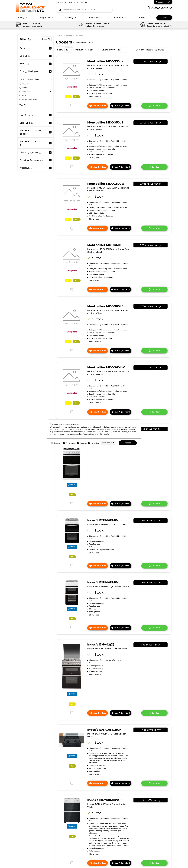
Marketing (95, 443)
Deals (164, 18)
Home (59, 36)
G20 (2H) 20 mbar (30, 99)
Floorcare (120, 18)
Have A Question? (120, 106)
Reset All (46, 39)
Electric (25, 88)
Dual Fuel (26, 84)
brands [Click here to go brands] (72, 2)
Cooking (71, 18)
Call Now (154, 106)
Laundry (22, 18)
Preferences (71, 443)
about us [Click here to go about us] (62, 2)
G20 (24, 95)
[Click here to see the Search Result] (60, 10)
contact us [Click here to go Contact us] (83, 2)
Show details (107, 443)
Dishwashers (95, 18)
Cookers (79, 36)
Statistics (83, 443)
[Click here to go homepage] (30, 6)
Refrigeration (46, 18)
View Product (98, 106)
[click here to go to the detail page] (71, 71)
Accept (128, 443)
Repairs (141, 18)
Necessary (58, 443)
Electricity (26, 92)
